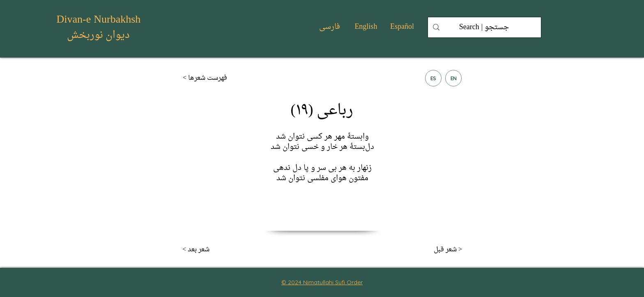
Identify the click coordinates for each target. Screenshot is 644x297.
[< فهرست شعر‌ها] (210, 78)
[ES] (433, 78)
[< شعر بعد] (209, 250)
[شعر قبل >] (435, 250)
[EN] (453, 78)
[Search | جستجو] (484, 27)
